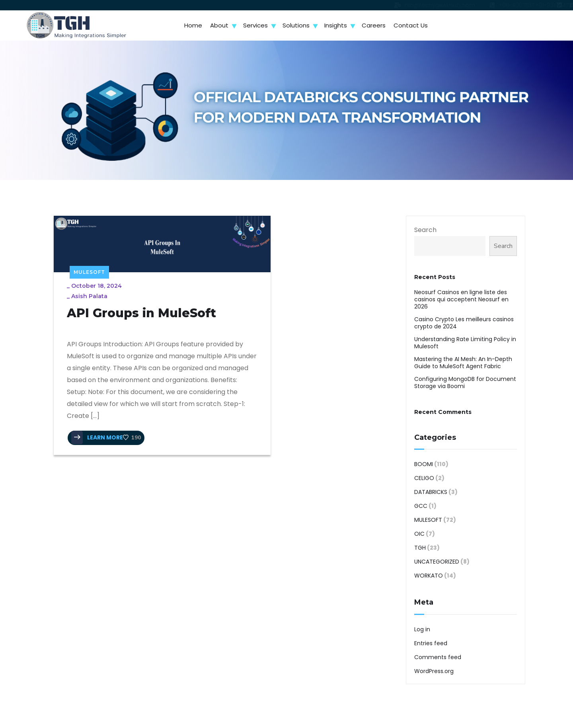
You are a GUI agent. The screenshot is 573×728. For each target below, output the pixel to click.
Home (193, 25)
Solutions (296, 25)
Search (425, 230)
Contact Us (411, 25)
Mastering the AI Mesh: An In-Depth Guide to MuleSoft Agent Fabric (463, 363)
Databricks (431, 492)
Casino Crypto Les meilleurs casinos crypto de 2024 (464, 323)
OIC (419, 534)
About (219, 25)
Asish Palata (93, 283)
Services (255, 25)
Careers (374, 25)
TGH (420, 548)
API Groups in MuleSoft (114, 308)
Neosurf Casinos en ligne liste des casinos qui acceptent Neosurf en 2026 (461, 299)
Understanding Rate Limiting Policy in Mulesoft (465, 343)
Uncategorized (437, 562)
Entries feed (431, 643)
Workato (429, 576)
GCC (421, 506)
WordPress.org (434, 671)
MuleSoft (89, 259)
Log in (422, 629)
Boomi (424, 464)
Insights (336, 25)
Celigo (424, 478)
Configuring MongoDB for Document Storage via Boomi (465, 383)
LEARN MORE (100, 451)
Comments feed (438, 657)
